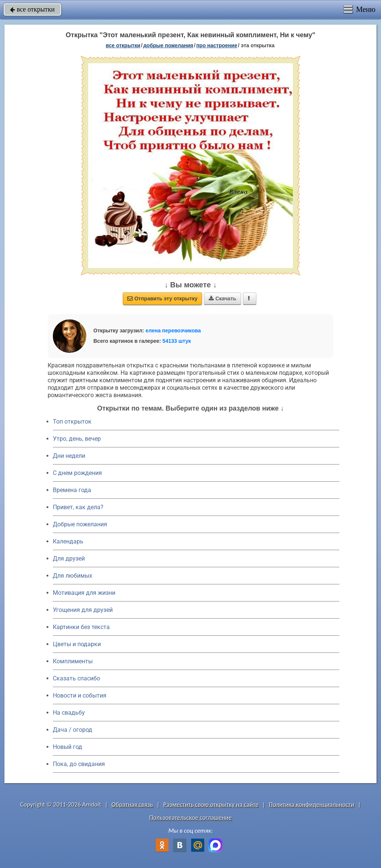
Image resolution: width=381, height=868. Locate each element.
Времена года (72, 490)
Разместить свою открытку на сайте (211, 805)
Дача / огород (73, 730)
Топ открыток (72, 422)
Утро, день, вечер (77, 439)
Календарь (68, 541)
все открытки (32, 9)
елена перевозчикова (173, 331)
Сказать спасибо (76, 678)
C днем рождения (77, 473)
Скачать (222, 299)
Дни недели (69, 456)
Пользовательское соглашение (190, 818)
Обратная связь (132, 805)
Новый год (68, 747)
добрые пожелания (168, 45)
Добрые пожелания (80, 524)
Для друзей (69, 559)
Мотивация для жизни (84, 593)
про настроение (217, 45)
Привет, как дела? (78, 507)
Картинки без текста (81, 627)
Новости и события (80, 695)
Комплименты (73, 661)
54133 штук (177, 341)
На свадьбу (69, 713)
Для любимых (73, 576)
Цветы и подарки (77, 644)
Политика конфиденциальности (312, 805)
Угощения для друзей (83, 610)
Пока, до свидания (79, 764)
